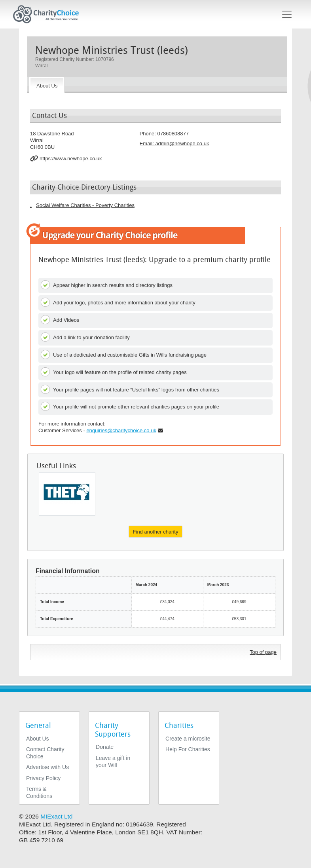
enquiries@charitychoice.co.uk (121, 430)
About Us (38, 739)
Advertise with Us (47, 767)
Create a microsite (188, 739)
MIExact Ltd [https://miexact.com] (56, 816)
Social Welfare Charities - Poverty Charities (85, 205)
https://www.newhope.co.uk (66, 158)
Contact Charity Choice (45, 753)
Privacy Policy (43, 778)
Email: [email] (174, 143)
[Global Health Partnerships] (67, 494)
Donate (105, 747)
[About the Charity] (47, 85)
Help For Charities (188, 749)
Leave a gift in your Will (113, 762)
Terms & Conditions (39, 792)
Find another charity (156, 532)
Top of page (263, 652)
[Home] (49, 14)
